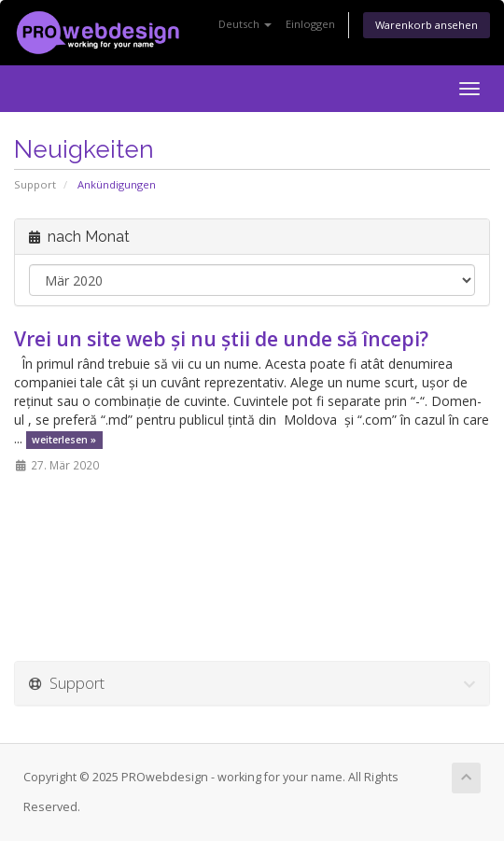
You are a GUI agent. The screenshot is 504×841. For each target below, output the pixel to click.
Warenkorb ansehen (427, 25)
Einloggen (310, 24)
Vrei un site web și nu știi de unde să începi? (221, 339)
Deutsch (245, 24)
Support (35, 184)
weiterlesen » (64, 440)
